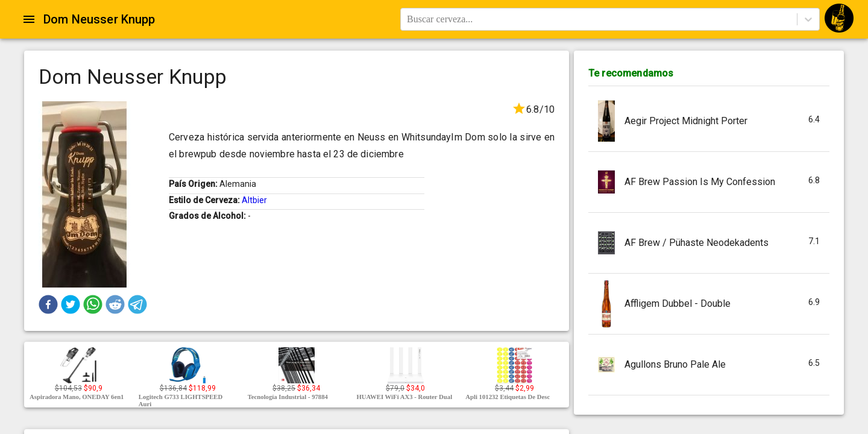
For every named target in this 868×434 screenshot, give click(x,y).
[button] (48, 304)
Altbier (254, 200)
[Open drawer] (29, 19)
